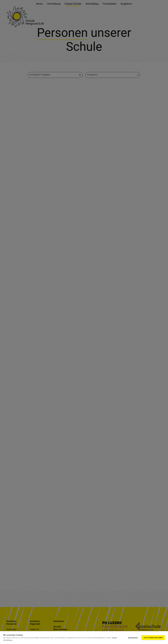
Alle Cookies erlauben (153, 638)
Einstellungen (133, 638)
